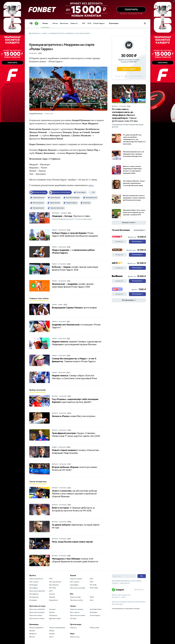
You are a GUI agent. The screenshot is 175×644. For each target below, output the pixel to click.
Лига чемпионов (55, 582)
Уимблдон (94, 612)
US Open (73, 618)
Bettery (32, 637)
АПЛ (51, 591)
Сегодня (52, 609)
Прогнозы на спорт (37, 606)
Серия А (52, 597)
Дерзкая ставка (55, 618)
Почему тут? (119, 242)
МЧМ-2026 (94, 588)
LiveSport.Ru (35, 33)
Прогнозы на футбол (37, 591)
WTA (89, 23)
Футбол (33, 576)
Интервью (33, 600)
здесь (91, 185)
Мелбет (52, 634)
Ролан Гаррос (99, 23)
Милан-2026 (94, 628)
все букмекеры (140, 230)
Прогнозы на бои (36, 615)
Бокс (92, 600)
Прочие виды (76, 624)
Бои (72, 594)
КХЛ (91, 579)
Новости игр (75, 637)
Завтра (52, 612)
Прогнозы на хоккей (37, 612)
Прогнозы (64, 23)
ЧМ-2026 (52, 588)
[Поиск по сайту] (146, 23)
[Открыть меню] (31, 23)
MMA (92, 597)
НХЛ (92, 582)
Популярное (34, 594)
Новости (74, 23)
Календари (33, 585)
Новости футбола (36, 579)
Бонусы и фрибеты (36, 628)
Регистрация (137, 242)
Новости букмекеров (57, 628)
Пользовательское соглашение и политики (126, 609)
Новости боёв (75, 597)
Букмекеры (114, 23)
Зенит (51, 637)
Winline (52, 631)
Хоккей (73, 576)
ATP (84, 23)
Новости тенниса (77, 609)
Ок (142, 576)
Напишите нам (139, 590)
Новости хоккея (76, 579)
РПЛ (51, 579)
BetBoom (33, 634)
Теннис (45, 23)
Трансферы (34, 588)
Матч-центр (34, 582)
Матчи (55, 23)
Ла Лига (52, 594)
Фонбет (32, 631)
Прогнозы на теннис (37, 618)
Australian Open (96, 609)
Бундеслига (54, 600)
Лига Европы (54, 585)
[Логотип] (37, 23)
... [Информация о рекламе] (174, 1)
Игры (72, 634)
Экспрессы (53, 615)
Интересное (34, 597)
